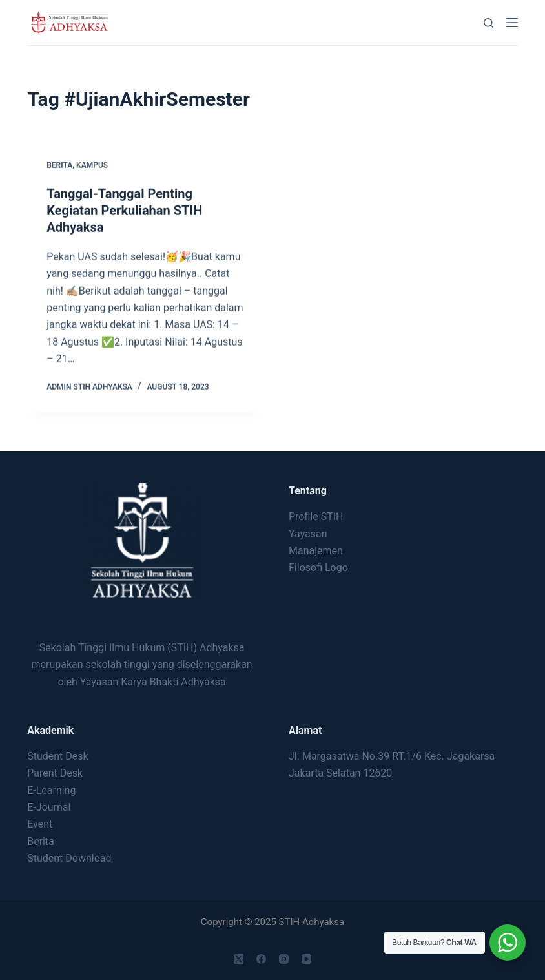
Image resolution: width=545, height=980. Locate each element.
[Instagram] (284, 959)
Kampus (92, 166)
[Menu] (512, 23)
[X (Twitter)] (239, 959)
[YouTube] (306, 959)
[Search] (488, 23)
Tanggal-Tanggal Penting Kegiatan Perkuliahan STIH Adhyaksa (124, 211)
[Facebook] (261, 959)
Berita (59, 166)
